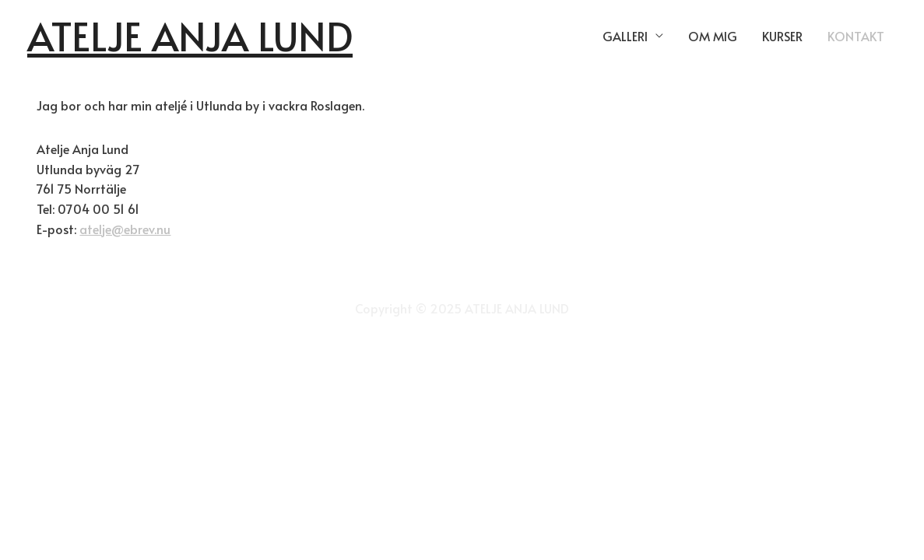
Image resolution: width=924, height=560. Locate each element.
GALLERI (625, 36)
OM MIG (713, 36)
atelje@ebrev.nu (125, 229)
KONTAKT (856, 36)
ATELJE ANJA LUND (190, 35)
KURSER (782, 36)
